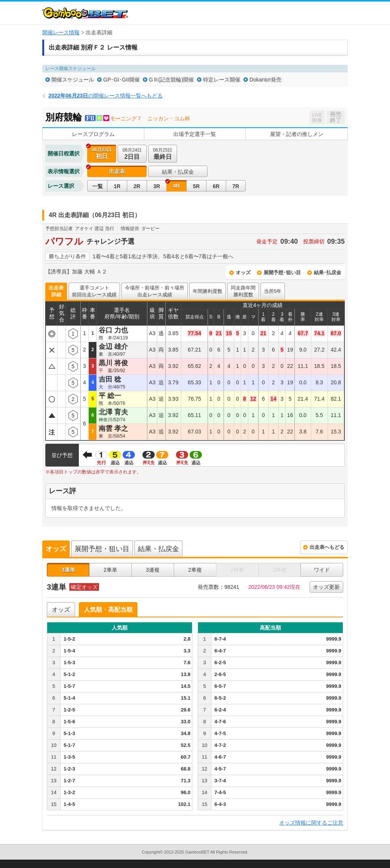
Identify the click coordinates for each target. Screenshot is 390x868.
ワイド (322, 570)
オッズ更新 (326, 587)
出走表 (117, 171)
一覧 (97, 186)
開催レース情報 (61, 32)
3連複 (153, 570)
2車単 (110, 570)
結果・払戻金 (178, 172)
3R (157, 186)
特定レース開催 (222, 80)
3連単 (68, 570)
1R (117, 186)
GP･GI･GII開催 (121, 80)
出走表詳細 (56, 291)
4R (176, 186)
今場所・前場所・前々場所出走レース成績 (155, 291)
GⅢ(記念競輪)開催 (171, 80)
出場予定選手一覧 (195, 134)
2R (137, 186)
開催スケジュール (73, 80)
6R (216, 186)
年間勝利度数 (208, 291)
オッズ (243, 273)
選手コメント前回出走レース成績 (94, 291)
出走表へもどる (327, 547)
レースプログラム (93, 134)
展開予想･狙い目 (282, 273)
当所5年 (273, 291)
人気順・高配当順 (108, 610)
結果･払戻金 (328, 273)
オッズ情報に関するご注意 (311, 823)
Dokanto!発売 (265, 80)
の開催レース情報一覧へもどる (105, 96)
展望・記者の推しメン (297, 134)
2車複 (195, 570)
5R (197, 186)
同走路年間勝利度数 (243, 291)
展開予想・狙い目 (102, 549)
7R (236, 186)
